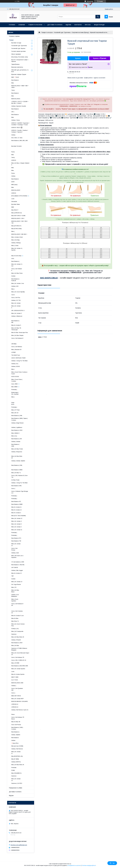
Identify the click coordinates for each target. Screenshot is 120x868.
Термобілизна (15, 64)
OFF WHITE (15, 567)
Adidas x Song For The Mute (19, 361)
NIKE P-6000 (15, 677)
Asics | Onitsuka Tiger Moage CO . (24, 492)
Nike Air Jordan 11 (16, 507)
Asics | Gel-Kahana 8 (17, 338)
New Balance (15, 80)
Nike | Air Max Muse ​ (27, 591)
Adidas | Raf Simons (17, 749)
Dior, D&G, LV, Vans (17, 138)
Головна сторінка (14, 36)
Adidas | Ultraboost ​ (26, 317)
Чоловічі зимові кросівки (18, 51)
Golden (13, 276)
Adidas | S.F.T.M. (16, 300)
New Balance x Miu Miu (18, 565)
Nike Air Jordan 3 (16, 513)
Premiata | (14, 390)
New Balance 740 (16, 541)
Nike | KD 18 (15, 413)
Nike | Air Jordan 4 (16, 521)
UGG (13, 259)
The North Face (16, 355)
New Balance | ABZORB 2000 (20, 666)
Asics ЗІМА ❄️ (15, 384)
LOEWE (13, 352)
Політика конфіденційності (89, 865)
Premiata (14, 768)
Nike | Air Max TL (16, 473)
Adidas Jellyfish (16, 735)
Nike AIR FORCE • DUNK (18, 216)
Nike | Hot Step (15, 240)
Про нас (88, 25)
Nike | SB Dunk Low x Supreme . (19, 557)
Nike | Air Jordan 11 (17, 530)
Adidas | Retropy (16, 243)
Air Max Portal (15, 480)
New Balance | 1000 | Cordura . (26, 728)
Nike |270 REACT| (16, 226)
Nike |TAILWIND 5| (16, 773)
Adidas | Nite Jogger (17, 570)
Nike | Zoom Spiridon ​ (27, 600)
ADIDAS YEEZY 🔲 (17, 128)
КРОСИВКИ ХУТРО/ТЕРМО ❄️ (20, 196)
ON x (13, 112)
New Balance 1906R (17, 504)
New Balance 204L (16, 486)
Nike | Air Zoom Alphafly (18, 292)
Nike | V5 (14, 587)
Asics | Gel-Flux (16, 298)
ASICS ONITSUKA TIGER (18, 358)
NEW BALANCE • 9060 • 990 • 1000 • (20, 87)
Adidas (13, 135)
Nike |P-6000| (15, 759)
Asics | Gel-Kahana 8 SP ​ (25, 605)
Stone (13, 714)
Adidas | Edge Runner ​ (25, 424)
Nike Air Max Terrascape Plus (20, 332)
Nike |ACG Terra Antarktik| (19, 516)
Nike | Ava (14, 436)
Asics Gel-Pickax (16, 725)
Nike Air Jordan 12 (16, 510)
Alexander (14, 201)
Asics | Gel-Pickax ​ (28, 549)
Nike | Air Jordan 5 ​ (26, 307)
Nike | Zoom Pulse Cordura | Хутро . (23, 373)
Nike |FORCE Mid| (16, 229)
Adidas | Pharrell (16, 640)
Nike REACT (15, 210)
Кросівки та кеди (16, 43)
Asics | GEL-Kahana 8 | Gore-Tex (20, 476)
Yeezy (13, 90)
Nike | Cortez (15, 246)
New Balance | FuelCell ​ (27, 280)
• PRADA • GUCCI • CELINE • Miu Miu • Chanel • (20, 102)
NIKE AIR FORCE (16, 696)
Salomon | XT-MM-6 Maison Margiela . (23, 649)
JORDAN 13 (15, 707)
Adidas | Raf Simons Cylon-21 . (23, 711)
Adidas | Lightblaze (17, 427)
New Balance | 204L (17, 416)
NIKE (13, 207)
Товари (11, 40)
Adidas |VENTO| (16, 762)
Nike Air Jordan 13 (16, 573)
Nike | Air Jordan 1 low (18, 283)
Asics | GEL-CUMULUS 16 (19, 660)
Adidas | (14, 686)
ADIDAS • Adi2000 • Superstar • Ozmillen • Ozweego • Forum (20, 124)
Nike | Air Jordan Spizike (18, 669)
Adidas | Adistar (16, 442)
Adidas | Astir (15, 553)
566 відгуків (90, 1)
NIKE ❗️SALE (15, 77)
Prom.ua (69, 864)
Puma (13, 152)
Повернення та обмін (16, 788)
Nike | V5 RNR (15, 663)
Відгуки (68, 25)
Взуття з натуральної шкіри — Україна (20, 61)
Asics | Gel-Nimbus (17, 347)
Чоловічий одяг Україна (18, 48)
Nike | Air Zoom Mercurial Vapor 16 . (22, 654)
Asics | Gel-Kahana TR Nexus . (26, 718)
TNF (13, 576)
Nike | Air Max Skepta (17, 335)
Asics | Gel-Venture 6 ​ (26, 270)
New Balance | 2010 (17, 430)
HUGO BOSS (15, 377)
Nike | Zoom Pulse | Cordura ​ (25, 380)
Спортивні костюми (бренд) (80, 32)
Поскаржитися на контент (74, 865)
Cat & (13, 295)
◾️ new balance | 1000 (18, 562)
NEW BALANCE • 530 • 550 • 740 (19, 222)
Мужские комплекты (17, 67)
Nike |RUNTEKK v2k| (17, 756)
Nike (13, 83)
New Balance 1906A (17, 470)
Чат (112, 863)
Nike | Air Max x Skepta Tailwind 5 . (22, 164)
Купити (78, 58)
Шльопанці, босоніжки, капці (20, 57)
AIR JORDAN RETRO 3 (18, 311)
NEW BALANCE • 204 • (18, 218)
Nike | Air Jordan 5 (16, 313)
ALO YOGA (15, 680)
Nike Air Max (15, 618)
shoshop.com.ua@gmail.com (19, 845)
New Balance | (15, 261)
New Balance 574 (16, 538)
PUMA (13, 770)
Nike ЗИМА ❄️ (15, 387)
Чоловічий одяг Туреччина (62, 32)
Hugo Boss (19, 403)
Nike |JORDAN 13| (16, 213)
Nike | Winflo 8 (15, 433)
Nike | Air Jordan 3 (16, 527)
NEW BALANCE (16, 99)
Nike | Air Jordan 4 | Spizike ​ (24, 249)
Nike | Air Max (15, 645)
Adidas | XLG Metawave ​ (27, 595)
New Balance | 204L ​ (26, 466)
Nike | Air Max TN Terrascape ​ (25, 329)
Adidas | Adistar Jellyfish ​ (23, 462)
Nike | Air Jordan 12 (17, 518)
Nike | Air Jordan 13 (17, 582)
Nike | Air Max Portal (17, 449)
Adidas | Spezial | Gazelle (19, 106)
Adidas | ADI (15, 286)
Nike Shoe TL (15, 621)
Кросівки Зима (16, 204)
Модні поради (99, 25)
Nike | (13, 231)
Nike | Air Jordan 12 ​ (26, 545)
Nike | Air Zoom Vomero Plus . (25, 625)
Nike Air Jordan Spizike (18, 674)
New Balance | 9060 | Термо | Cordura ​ (21, 419)
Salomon (14, 634)
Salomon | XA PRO (17, 783)
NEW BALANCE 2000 (17, 683)
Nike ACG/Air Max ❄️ (17, 256)
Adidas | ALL (15, 364)
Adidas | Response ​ (26, 453)
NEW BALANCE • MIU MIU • (19, 234)
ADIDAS (14, 160)
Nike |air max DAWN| (17, 746)
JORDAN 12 (15, 704)
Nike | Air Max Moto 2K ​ (25, 457)
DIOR (13, 182)
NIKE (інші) (14, 185)
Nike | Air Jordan (16, 303)
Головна (12, 25)
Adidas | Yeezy (16, 120)
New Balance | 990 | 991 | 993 (19, 141)
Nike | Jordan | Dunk (17, 237)
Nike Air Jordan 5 (16, 325)
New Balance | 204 (16, 439)
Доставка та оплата (55, 25)
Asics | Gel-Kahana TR (18, 657)
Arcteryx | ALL (15, 629)
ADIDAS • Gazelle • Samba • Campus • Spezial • (20, 131)
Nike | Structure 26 (16, 350)
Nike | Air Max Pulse (17, 273)
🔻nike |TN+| (15, 743)
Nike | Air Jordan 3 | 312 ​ (25, 265)
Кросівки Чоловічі (16, 146)
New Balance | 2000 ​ (27, 445)
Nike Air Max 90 (16, 722)
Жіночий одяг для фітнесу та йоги (20, 71)
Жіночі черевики (16, 54)
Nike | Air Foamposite (17, 631)
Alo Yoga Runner (16, 584)
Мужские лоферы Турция (19, 74)
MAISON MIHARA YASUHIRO (20, 701)
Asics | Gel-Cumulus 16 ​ (25, 612)
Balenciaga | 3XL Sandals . (29, 393)
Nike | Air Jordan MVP (17, 699)
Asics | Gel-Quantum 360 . (27, 689)
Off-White (14, 344)
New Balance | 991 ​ (27, 322)
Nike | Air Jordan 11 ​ (26, 752)
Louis (13, 199)
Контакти (78, 25)
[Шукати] (98, 17)
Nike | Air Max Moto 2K (18, 637)
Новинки (22, 25)
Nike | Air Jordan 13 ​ (26, 780)
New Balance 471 (16, 501)
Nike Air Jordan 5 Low (17, 616)
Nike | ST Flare (15, 410)
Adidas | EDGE (16, 366)
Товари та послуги (35, 25)
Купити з (100, 58)
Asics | (13, 488)
